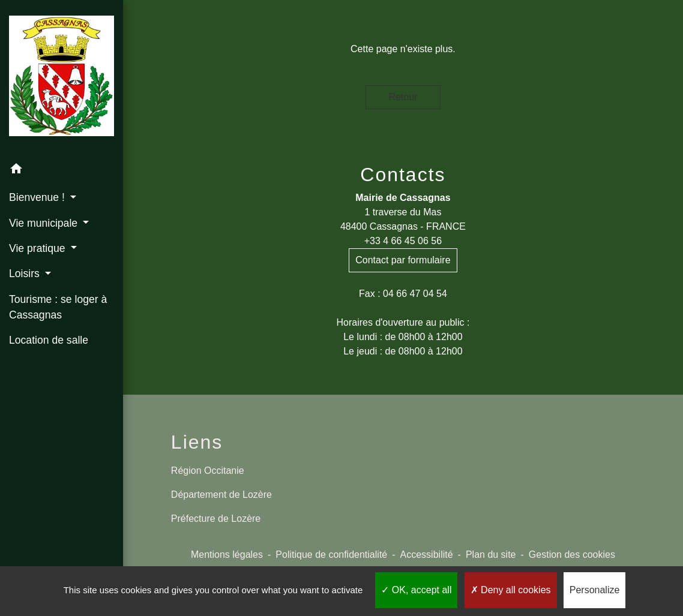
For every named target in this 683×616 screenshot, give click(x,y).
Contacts (403, 175)
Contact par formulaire (403, 260)
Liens (197, 442)
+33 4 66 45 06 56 (403, 241)
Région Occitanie (208, 471)
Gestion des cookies (572, 555)
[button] (62, 171)
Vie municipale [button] (45, 223)
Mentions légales (227, 555)
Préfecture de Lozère (216, 519)
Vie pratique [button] (38, 248)
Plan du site (491, 555)
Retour (403, 97)
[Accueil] (62, 79)
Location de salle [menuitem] (49, 340)
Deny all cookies (511, 590)
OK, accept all (416, 590)
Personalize (595, 590)
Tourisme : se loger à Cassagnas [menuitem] (58, 307)
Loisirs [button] (26, 274)
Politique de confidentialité (331, 555)
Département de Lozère (221, 495)
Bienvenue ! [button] (38, 197)
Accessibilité (427, 555)
